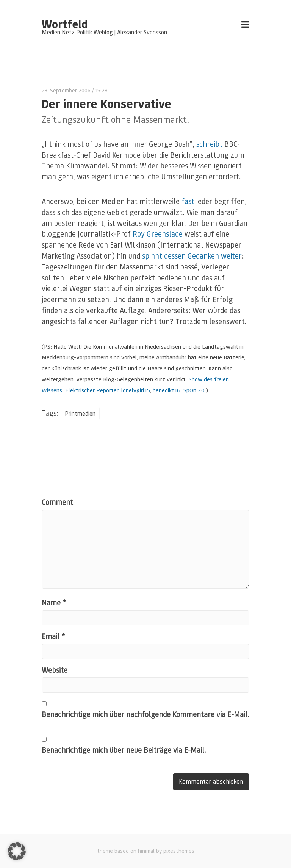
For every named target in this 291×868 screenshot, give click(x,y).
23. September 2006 (66, 90)
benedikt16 (167, 390)
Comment (57, 502)
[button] (17, 851)
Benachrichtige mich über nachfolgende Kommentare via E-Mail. (145, 714)
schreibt (209, 144)
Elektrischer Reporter (92, 390)
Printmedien (80, 414)
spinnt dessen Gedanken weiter (192, 256)
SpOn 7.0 (194, 390)
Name (54, 602)
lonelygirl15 (135, 390)
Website (55, 670)
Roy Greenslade (158, 234)
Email (53, 636)
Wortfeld (65, 24)
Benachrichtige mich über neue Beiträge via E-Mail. (124, 750)
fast (188, 201)
